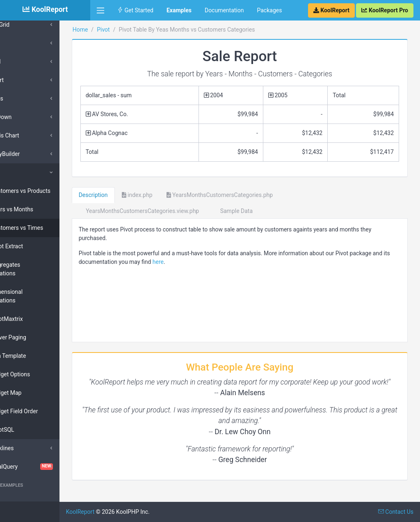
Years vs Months (37, 209)
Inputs (20, 98)
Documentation (224, 10)
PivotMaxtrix (32, 319)
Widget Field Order (40, 411)
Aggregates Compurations (31, 269)
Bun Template (34, 356)
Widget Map (31, 393)
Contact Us (396, 512)
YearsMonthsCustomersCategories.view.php (170, 211)
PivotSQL (28, 430)
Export (21, 80)
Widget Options (35, 374)
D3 (16, 43)
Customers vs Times (42, 228)
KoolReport (111, 512)
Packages (269, 10)
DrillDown (25, 117)
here (231, 262)
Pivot (19, 172)
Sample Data (264, 211)
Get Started (135, 10)
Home (111, 30)
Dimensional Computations (32, 296)
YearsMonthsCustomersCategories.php (251, 195)
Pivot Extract (32, 246)
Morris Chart (28, 135)
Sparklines (26, 448)
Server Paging (34, 337)
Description (124, 195)
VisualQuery (45, 467)
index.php (168, 195)
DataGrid (24, 25)
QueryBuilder (29, 154)
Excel (19, 62)
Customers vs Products (46, 191)
